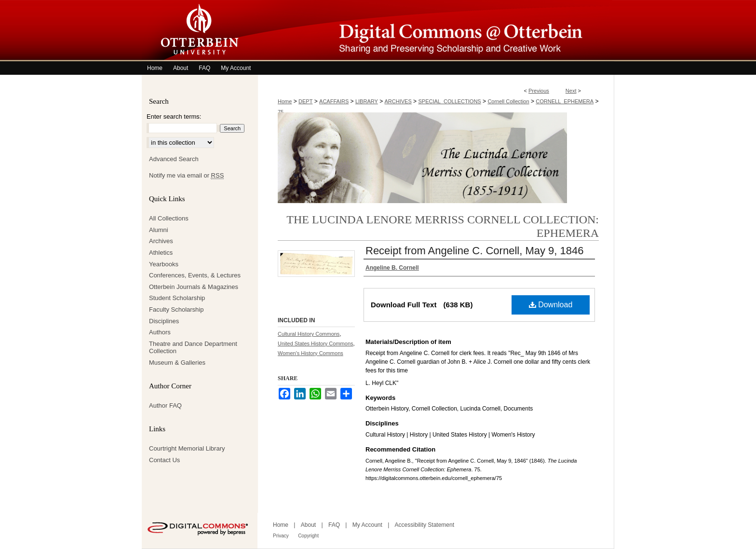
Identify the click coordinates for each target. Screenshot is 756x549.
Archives (161, 241)
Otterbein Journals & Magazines (194, 287)
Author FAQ (165, 405)
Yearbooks (164, 264)
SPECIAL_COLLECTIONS (449, 101)
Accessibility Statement (425, 525)
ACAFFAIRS (334, 101)
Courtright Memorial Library (187, 448)
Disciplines (164, 321)
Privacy (281, 536)
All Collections (169, 218)
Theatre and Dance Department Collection (193, 348)
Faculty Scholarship (176, 309)
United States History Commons (316, 343)
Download (551, 305)
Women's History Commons (310, 353)
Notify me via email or (186, 176)
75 (281, 112)
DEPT (305, 101)
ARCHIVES (398, 101)
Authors (160, 332)
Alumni (159, 230)
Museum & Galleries (177, 363)
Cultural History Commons (309, 334)
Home (285, 101)
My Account (367, 525)
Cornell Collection (508, 101)
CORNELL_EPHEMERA (565, 101)
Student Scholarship (177, 298)
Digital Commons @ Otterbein (436, 31)
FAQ (334, 525)
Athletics (161, 253)
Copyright (308, 536)
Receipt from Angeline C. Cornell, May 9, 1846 (474, 251)
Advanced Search (174, 159)
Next (571, 91)
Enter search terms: (174, 117)
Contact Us (164, 460)
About (308, 525)
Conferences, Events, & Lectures (195, 275)
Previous (539, 91)
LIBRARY (367, 101)
